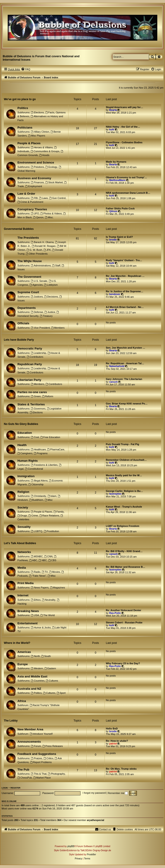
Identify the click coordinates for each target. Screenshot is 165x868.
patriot (113, 744)
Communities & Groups (45, 151)
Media (22, 568)
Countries (38, 681)
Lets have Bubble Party (19, 340)
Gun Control (57, 198)
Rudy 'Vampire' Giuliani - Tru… (124, 260)
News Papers (40, 588)
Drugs (22, 516)
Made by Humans (116, 162)
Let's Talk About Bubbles (20, 543)
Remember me (118, 793)
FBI (34, 198)
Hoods (44, 155)
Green (36, 396)
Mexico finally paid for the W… (124, 475)
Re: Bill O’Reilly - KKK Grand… (124, 551)
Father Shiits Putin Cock (120, 208)
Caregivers (25, 453)
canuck (114, 382)
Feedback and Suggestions (37, 754)
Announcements (29, 742)
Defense (37, 312)
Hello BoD (112, 729)
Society (23, 507)
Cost (35, 437)
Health (22, 445)
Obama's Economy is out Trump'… (126, 177)
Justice (50, 312)
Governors (38, 409)
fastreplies (115, 494)
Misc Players (37, 136)
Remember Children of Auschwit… (126, 460)
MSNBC (37, 556)
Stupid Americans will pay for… (125, 107)
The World (47, 615)
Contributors (35, 357)
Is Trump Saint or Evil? (119, 237)
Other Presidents (37, 254)
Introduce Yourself (41, 734)
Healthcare (38, 449)
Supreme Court (28, 292)
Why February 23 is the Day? (123, 663)
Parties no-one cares (32, 392)
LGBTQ (36, 531)
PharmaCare (56, 449)
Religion (23, 492)
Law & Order (26, 194)
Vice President (40, 328)
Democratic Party (30, 348)
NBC (43, 560)
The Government (29, 277)
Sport (61, 693)
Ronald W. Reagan (44, 246)
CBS (52, 560)
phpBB (71, 846)
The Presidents (28, 238)
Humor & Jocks (41, 627)
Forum (36, 746)
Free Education (50, 437)
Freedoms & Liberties (44, 465)
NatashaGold (117, 366)
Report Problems (41, 762)
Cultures (52, 681)
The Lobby (11, 721)
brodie (113, 240)
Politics (23, 108)
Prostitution (51, 531)
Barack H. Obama (42, 242)
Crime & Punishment (30, 202)
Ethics (36, 600)
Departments (27, 308)
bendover (115, 294)
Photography (56, 774)
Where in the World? (17, 643)
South (46, 656)
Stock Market (54, 182)
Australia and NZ (29, 689)
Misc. (49, 217)
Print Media (25, 583)
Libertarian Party (29, 380)
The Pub (23, 770)
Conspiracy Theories (32, 209)
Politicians (25, 128)
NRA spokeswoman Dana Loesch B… (128, 193)
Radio (36, 572)
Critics (48, 758)
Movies (55, 572)
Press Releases (53, 746)
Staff (56, 265)
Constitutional (34, 469)
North (35, 656)
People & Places (29, 143)
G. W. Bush (34, 250)
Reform (48, 396)
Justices (37, 297)
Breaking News (28, 611)
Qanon (38, 217)
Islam (52, 496)
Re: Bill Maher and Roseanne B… (126, 567)
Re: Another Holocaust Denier (124, 610)
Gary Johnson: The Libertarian (124, 379)
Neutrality (49, 600)
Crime (33, 516)
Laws (43, 198)
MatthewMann (118, 180)
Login (5, 788)
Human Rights (28, 461)
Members (58, 328)
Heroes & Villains (42, 147)
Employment (34, 186)
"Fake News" (38, 576)
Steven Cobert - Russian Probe (124, 622)
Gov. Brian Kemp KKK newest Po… (127, 404)
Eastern (50, 668)
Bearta (113, 110)
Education (25, 433)
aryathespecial (95, 820)
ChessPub (25, 778)
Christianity (38, 496)
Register (15, 788)
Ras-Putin (115, 613)
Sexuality (24, 527)
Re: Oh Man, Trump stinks (121, 769)
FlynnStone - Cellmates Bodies (124, 142)
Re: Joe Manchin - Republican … (125, 276)
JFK (47, 250)
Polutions (37, 167)
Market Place (42, 778)
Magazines (58, 588)
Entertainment (28, 623)
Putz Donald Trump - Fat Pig (123, 444)
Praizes (36, 758)
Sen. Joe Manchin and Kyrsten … (126, 348)
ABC (33, 560)
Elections (37, 112)
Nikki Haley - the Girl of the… (123, 127)
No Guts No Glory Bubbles (21, 424)
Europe (23, 664)
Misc (49, 500)
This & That (39, 774)
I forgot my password (94, 793)
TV (45, 572)
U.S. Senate (39, 281)
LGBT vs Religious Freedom (123, 526)
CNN (48, 556)
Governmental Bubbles (19, 229)
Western (37, 668)
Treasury (46, 316)
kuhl (112, 129)
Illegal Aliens (39, 481)
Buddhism (36, 500)
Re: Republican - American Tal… (125, 363)
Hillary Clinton (40, 132)
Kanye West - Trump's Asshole (124, 507)
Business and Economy (34, 178)
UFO (35, 213)
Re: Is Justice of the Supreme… (125, 291)
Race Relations (49, 516)
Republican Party (30, 364)
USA (35, 615)
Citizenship (36, 484)
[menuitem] (26, 69)
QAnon (113, 211)
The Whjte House (30, 261)
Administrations (41, 265)
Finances (37, 182)
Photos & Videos (51, 213)
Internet (23, 595)
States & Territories (31, 404)
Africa (22, 701)
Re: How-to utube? (117, 741)
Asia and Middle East (32, 676)
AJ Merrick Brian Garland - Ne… (125, 307)
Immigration (26, 476)
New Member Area (30, 729)
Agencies (36, 285)
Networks (24, 552)
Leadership (38, 353)
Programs (41, 453)
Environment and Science (36, 162)
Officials (23, 323)
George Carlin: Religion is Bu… (124, 491)
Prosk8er (91, 854)
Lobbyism (51, 285)
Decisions (51, 297)
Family (59, 512)
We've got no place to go (20, 99)
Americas (24, 652)
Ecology (51, 167)
